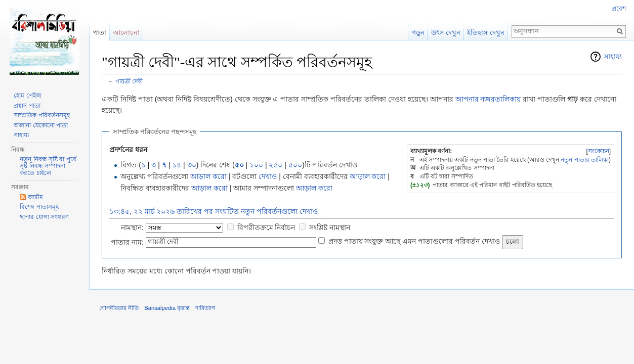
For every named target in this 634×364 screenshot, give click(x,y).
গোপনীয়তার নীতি (119, 308)
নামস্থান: (132, 227)
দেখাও (268, 176)
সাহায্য (613, 57)
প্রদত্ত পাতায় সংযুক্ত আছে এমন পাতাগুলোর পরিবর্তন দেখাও (414, 241)
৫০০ (295, 165)
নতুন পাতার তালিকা (585, 160)
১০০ (256, 165)
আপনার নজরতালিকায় (488, 99)
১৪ (177, 165)
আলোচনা (126, 33)
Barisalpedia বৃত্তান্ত (167, 308)
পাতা (99, 33)
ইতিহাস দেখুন (486, 33)
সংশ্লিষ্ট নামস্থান (330, 227)
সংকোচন (599, 151)
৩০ (192, 165)
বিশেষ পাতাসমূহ (39, 207)
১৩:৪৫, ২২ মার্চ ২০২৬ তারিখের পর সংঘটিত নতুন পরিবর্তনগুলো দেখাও (214, 211)
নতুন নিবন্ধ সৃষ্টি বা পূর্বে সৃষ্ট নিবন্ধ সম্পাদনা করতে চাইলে (48, 166)
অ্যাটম (35, 197)
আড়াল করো (208, 176)
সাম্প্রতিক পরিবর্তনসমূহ (41, 115)
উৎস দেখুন (446, 33)
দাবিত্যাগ (205, 308)
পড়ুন (418, 33)
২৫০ (276, 165)
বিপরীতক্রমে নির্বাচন (266, 227)
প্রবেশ (619, 9)
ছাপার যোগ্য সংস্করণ (44, 217)
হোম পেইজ (27, 96)
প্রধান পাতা (27, 106)
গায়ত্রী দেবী (129, 81)
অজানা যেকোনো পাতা (41, 125)
